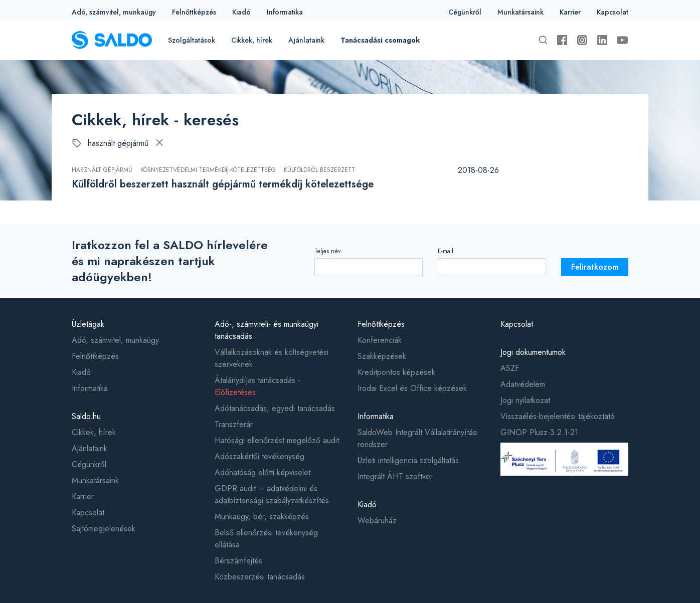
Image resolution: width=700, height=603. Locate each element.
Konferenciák (380, 340)
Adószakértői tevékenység (259, 456)
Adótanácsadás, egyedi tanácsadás (275, 408)
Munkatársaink (520, 12)
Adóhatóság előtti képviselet (262, 472)
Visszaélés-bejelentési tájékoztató (558, 416)
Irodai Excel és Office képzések (412, 388)
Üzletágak (88, 324)
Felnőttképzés (194, 12)
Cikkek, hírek (252, 40)
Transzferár (234, 424)
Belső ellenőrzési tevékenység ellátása (266, 539)
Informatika (285, 12)
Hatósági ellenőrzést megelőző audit (277, 440)
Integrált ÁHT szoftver (395, 476)
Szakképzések (382, 356)
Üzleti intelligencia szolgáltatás (408, 460)
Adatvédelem (523, 384)
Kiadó (241, 12)
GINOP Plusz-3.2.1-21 (539, 432)
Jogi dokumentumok (533, 352)
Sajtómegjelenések (104, 529)
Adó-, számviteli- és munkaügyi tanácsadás (267, 330)
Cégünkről (465, 12)
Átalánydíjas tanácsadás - (257, 386)
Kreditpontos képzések (396, 372)
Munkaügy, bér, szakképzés (262, 517)
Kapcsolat (612, 12)
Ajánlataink (306, 40)
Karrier (570, 12)
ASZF (510, 368)
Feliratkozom (595, 267)
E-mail (446, 251)
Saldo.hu (86, 416)
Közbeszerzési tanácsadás (260, 577)
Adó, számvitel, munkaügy (114, 12)
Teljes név (327, 251)
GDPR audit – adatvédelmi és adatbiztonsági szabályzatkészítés (272, 494)
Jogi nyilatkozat (525, 400)
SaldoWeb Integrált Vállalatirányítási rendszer (418, 438)
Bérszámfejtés (238, 561)
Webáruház (377, 521)
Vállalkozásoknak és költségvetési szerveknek (272, 358)
